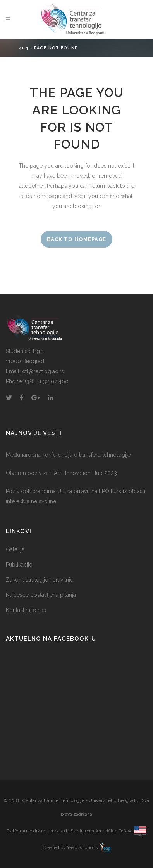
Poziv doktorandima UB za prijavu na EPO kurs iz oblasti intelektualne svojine (76, 496)
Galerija (15, 549)
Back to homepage (76, 239)
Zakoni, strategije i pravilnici (40, 580)
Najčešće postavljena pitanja (41, 595)
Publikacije (19, 565)
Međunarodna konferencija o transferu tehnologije (68, 455)
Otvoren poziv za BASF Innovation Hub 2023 (61, 473)
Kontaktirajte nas (26, 610)
